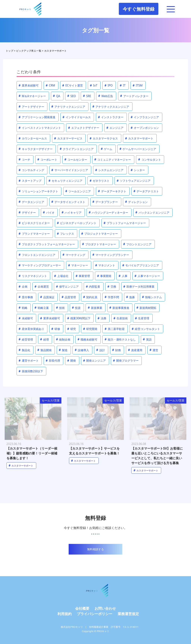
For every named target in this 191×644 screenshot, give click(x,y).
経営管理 (26, 339)
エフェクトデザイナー (84, 128)
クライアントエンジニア (77, 149)
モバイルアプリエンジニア (141, 265)
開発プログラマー (126, 361)
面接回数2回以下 (31, 371)
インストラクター (111, 117)
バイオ (49, 212)
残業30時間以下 (79, 318)
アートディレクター (134, 96)
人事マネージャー (147, 276)
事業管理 (83, 276)
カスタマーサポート (139, 138)
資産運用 (135, 350)
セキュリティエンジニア (65, 181)
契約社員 (90, 297)
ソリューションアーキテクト (38, 191)
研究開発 (90, 329)
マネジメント (105, 265)
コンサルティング (31, 170)
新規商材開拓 (146, 308)
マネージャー (78, 265)
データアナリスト (146, 191)
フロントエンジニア (137, 244)
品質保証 (47, 297)
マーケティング (74, 255)
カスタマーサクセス (104, 138)
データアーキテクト (112, 191)
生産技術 (121, 318)
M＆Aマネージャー (32, 96)
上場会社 (61, 276)
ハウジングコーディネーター (109, 212)
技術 (61, 308)
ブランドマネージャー (34, 234)
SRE (87, 96)
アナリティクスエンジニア (111, 107)
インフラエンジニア (145, 117)
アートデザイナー (31, 107)
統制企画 (63, 339)
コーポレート (47, 159)
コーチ (24, 159)
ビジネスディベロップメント (77, 223)
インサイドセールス (77, 117)
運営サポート (29, 361)
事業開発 (104, 276)
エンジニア (115, 128)
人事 (123, 276)
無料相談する (95, 549)
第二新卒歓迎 (115, 329)
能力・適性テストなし (120, 339)
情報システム (152, 297)
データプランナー (105, 202)
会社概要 (82, 608)
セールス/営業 (51, 400)
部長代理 (53, 361)
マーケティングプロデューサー (40, 265)
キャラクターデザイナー (36, 149)
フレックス (65, 234)
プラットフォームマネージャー (125, 223)
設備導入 (82, 350)
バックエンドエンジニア (152, 212)
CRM (50, 85)
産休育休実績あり (31, 329)
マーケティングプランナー (111, 255)
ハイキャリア (72, 212)
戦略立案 (42, 308)
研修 (56, 329)
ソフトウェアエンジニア (134, 181)
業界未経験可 (29, 85)
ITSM (138, 85)
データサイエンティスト (68, 202)
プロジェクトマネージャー (100, 234)
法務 (102, 318)
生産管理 (142, 318)
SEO (72, 96)
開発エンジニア (95, 361)
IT (123, 85)
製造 (63, 350)
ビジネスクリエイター (34, 223)
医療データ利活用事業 (139, 287)
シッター (138, 170)
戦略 (23, 308)
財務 (116, 350)
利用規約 (65, 614)
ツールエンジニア (78, 191)
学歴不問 (112, 297)
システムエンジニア (109, 170)
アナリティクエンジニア (68, 107)
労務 (112, 287)
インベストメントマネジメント (40, 128)
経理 (44, 339)
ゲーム (107, 149)
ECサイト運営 (73, 85)
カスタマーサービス (68, 138)
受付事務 (26, 297)
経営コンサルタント (146, 329)
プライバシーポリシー (95, 614)
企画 (23, 287)
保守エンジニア (68, 287)
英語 (147, 339)
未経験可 (26, 318)
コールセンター (76, 159)
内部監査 (93, 287)
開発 (72, 361)
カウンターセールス (33, 138)
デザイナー (27, 212)
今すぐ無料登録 (139, 9)
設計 (101, 350)
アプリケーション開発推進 (37, 117)
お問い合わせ (105, 608)
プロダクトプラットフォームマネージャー (47, 244)
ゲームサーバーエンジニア (138, 149)
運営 (154, 350)
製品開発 (44, 350)
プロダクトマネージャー (99, 244)
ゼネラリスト (100, 181)
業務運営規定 (128, 614)
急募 (130, 297)
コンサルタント (150, 159)
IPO (109, 85)
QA (57, 96)
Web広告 (106, 96)
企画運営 (42, 287)
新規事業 (95, 308)
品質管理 (69, 297)
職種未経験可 (88, 339)
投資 (76, 308)
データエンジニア (31, 202)
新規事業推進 (119, 308)
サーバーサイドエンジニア (70, 170)
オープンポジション (145, 128)
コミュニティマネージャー (113, 159)
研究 (72, 329)
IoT (94, 85)
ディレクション (137, 202)
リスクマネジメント (33, 276)
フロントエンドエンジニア (37, 255)
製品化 (24, 350)
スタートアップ (30, 181)
